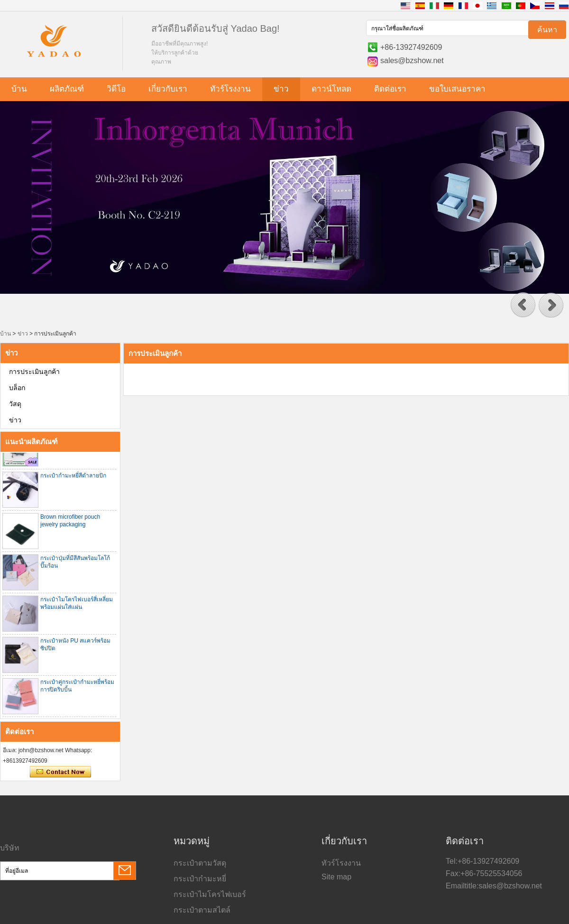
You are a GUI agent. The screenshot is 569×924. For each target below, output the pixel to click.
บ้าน (19, 89)
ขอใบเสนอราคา (457, 89)
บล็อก (17, 388)
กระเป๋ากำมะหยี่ (200, 879)
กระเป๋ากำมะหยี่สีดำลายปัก (73, 476)
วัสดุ (15, 404)
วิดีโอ (116, 89)
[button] (523, 305)
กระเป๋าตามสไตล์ (202, 910)
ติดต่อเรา (390, 89)
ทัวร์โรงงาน (230, 89)
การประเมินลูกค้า (34, 372)
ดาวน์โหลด (331, 89)
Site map (336, 877)
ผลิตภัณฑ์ (67, 89)
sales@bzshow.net (412, 61)
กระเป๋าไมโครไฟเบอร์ (210, 894)
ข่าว (281, 89)
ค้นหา (547, 30)
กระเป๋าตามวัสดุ (200, 863)
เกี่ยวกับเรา (168, 89)
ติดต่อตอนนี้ (60, 772)
